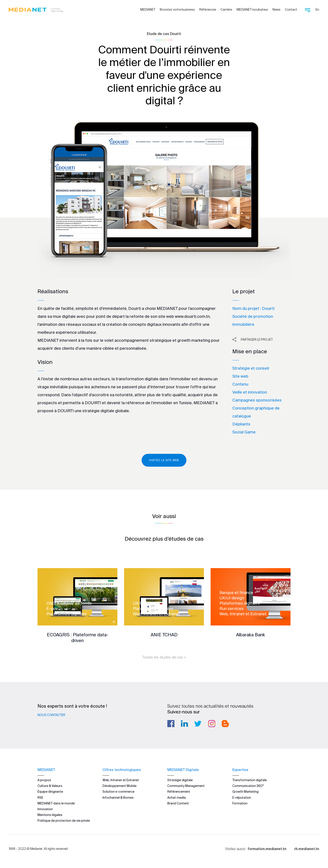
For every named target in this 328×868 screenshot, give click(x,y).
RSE (40, 797)
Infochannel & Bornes (118, 797)
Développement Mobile (120, 786)
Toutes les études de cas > (164, 657)
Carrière (226, 10)
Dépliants (241, 424)
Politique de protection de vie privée (64, 821)
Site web (240, 376)
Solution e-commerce (119, 792)
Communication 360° (248, 786)
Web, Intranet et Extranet (121, 780)
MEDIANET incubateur (252, 10)
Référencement (179, 792)
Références (208, 10)
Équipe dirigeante (50, 792)
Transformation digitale (250, 780)
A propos (44, 780)
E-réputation (242, 797)
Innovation (45, 809)
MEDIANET (148, 10)
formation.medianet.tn (267, 849)
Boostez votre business (177, 10)
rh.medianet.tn (307, 849)
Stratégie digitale (180, 780)
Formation (240, 803)
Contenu (240, 384)
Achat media (177, 797)
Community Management (186, 786)
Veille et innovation (250, 392)
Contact (291, 10)
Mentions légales (50, 815)
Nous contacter (51, 715)
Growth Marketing (245, 792)
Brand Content (178, 803)
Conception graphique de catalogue (256, 412)
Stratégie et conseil (251, 368)
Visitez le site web (164, 460)
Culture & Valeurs (50, 786)
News (277, 10)
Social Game (244, 432)
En (317, 10)
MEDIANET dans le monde (56, 803)
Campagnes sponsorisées (257, 400)
